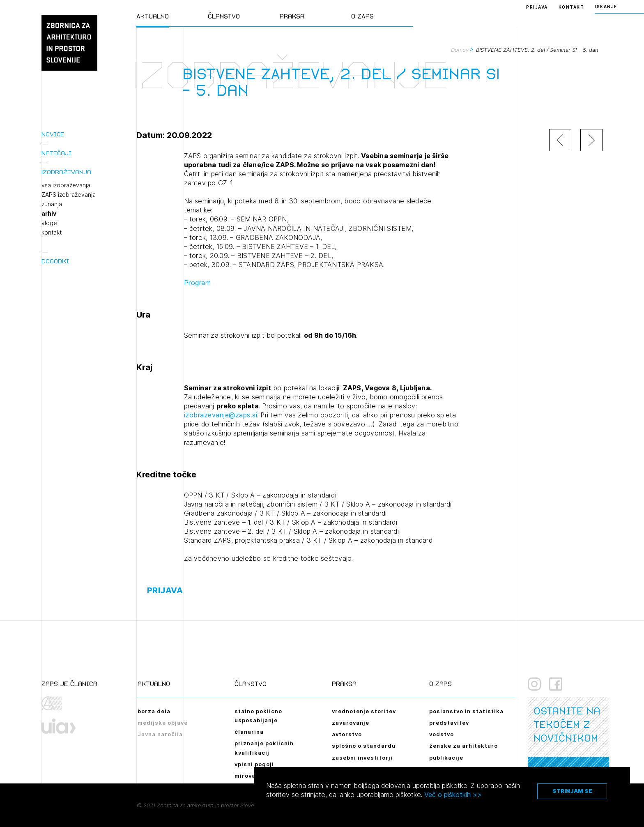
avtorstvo (347, 734)
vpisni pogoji (254, 764)
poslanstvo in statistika (466, 711)
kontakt (52, 233)
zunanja (52, 204)
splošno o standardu (364, 746)
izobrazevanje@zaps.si (221, 415)
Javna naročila (160, 734)
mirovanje (250, 776)
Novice (53, 134)
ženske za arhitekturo (463, 746)
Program (198, 283)
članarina (249, 732)
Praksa (292, 16)
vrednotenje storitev (364, 711)
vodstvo (442, 734)
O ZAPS (362, 16)
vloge (49, 223)
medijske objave (163, 723)
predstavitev (449, 723)
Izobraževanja (66, 172)
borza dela (154, 711)
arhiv (49, 214)
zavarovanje (351, 723)
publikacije (446, 758)
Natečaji (56, 153)
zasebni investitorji (362, 758)
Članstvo (224, 16)
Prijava (537, 7)
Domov (460, 50)
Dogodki (55, 261)
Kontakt (572, 7)
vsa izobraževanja (66, 185)
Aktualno (153, 16)
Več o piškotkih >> (453, 795)
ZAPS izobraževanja (69, 195)
